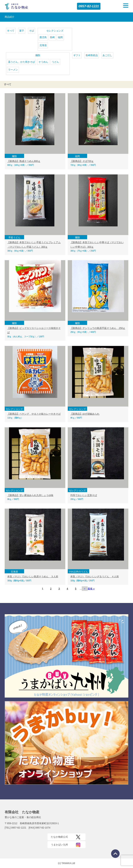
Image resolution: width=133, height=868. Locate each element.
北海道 (43, 45)
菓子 (22, 31)
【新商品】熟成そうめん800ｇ (24, 161)
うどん (55, 62)
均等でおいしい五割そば (84, 495)
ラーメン (13, 70)
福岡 (60, 37)
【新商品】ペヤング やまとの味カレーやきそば (34, 414)
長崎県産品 (92, 55)
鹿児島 (43, 37)
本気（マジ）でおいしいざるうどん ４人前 (95, 576)
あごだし (107, 55)
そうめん (43, 62)
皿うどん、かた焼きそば (21, 62)
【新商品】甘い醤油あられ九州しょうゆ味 (30, 495)
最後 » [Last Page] (91, 589)
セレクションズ (55, 31)
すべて (11, 31)
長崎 (52, 37)
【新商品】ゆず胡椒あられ (85, 414)
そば (32, 31)
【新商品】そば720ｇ (82, 161)
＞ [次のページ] (85, 589)
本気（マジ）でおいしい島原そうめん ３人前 (33, 576)
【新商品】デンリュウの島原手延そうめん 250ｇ (98, 328)
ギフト (77, 55)
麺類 (38, 55)
